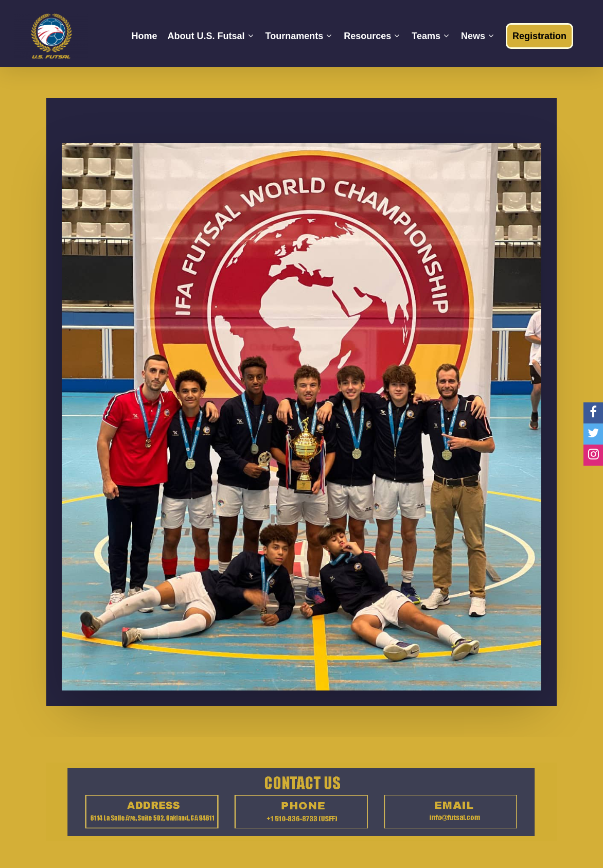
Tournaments (299, 36)
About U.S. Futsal (210, 36)
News (477, 36)
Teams (430, 36)
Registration (539, 36)
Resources (371, 36)
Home (144, 36)
